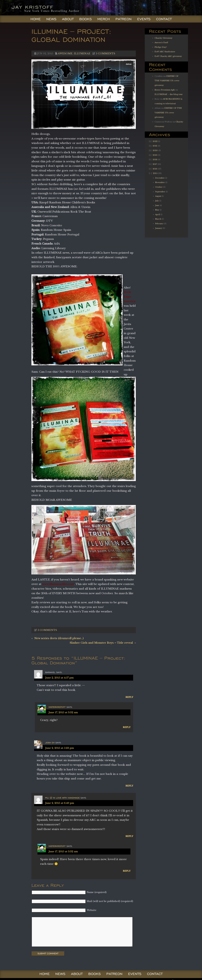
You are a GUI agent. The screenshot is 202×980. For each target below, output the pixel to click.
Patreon (124, 19)
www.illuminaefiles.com (58, 584)
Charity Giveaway (163, 38)
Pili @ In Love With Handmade (62, 798)
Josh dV (50, 743)
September (160, 192)
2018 (155, 160)
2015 (155, 173)
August (158, 196)
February (159, 224)
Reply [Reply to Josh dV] (129, 786)
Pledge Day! (161, 47)
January (159, 228)
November (160, 182)
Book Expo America (130, 297)
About (68, 19)
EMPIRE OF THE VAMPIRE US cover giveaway (167, 81)
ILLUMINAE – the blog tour (169, 94)
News (51, 19)
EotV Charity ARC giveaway (168, 56)
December (160, 178)
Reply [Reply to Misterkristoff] (127, 727)
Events (144, 19)
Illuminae (82, 53)
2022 (155, 141)
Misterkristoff (57, 707)
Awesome (65, 53)
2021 (155, 146)
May (157, 210)
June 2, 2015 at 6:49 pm (60, 803)
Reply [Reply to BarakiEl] (129, 697)
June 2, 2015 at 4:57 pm (59, 678)
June (157, 205)
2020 (155, 150)
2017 (155, 164)
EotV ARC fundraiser (165, 52)
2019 (155, 155)
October (159, 187)
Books (85, 19)
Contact (164, 19)
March (158, 219)
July (157, 201)
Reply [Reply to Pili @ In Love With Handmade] (129, 836)
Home (36, 19)
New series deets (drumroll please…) (59, 638)
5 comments (105, 53)
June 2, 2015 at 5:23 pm (60, 748)
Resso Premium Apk (165, 90)
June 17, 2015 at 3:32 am (63, 712)
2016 (155, 169)
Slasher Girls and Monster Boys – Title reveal (101, 643)
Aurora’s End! (161, 43)
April (158, 214)
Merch (104, 19)
